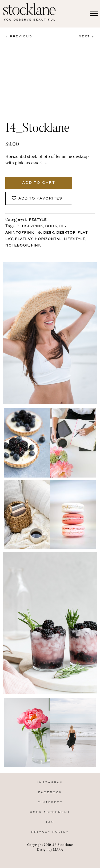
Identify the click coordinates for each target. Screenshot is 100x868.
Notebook (17, 246)
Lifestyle (36, 220)
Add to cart (39, 183)
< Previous (19, 37)
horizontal (48, 239)
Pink (36, 246)
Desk (49, 233)
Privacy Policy (50, 832)
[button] (39, 198)
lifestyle (75, 239)
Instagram (50, 783)
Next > (87, 37)
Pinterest (50, 802)
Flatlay (24, 239)
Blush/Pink (30, 227)
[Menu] (94, 14)
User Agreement (50, 812)
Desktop (66, 233)
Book (51, 227)
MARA (58, 849)
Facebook (50, 793)
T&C (50, 822)
